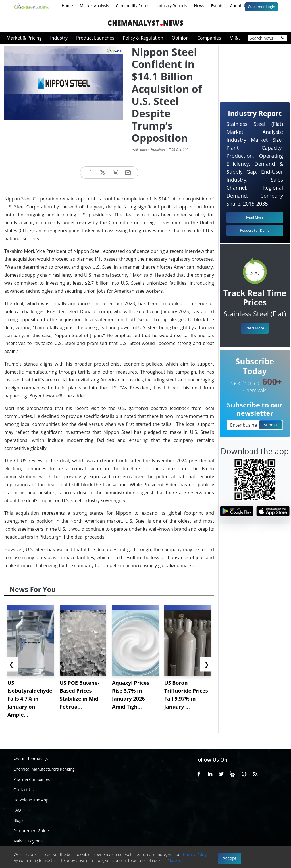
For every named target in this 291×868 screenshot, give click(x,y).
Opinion (180, 38)
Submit (271, 425)
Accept (230, 858)
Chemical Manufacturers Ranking (44, 769)
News (199, 6)
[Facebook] (199, 773)
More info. (176, 860)
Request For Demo (255, 230)
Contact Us (23, 790)
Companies (209, 38)
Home (67, 6)
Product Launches (95, 38)
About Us (242, 6)
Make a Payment (29, 841)
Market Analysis (94, 6)
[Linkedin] (210, 773)
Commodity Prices (132, 6)
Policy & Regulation (143, 38)
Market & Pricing (24, 38)
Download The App (31, 800)
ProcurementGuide (31, 831)
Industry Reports (172, 6)
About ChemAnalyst (32, 759)
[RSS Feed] (255, 773)
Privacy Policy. (195, 854)
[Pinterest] (244, 773)
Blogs (18, 820)
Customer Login (261, 7)
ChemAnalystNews (145, 23)
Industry (59, 38)
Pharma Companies (32, 779)
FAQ (17, 810)
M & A (236, 38)
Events (217, 6)
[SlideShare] (233, 773)
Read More (255, 328)
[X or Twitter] (221, 773)
